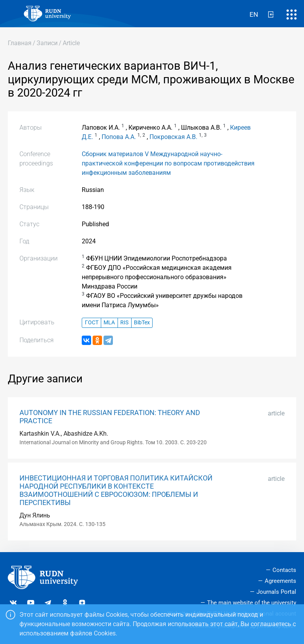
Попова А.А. (119, 137)
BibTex (142, 323)
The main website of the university (252, 603)
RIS (124, 323)
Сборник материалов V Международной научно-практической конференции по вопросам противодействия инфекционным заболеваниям (168, 163)
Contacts (284, 570)
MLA (109, 323)
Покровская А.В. (173, 137)
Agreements (280, 581)
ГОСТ (92, 323)
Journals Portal (276, 592)
